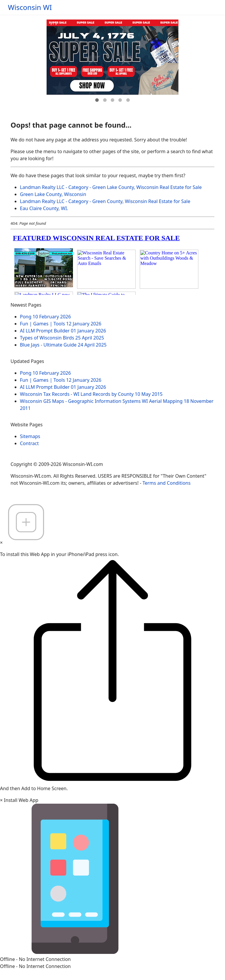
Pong (45, 317)
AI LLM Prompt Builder (63, 331)
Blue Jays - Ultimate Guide (63, 345)
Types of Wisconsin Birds (62, 338)
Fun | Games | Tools (61, 324)
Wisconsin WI (30, 7)
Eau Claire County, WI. (44, 208)
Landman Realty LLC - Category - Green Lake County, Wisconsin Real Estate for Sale (111, 187)
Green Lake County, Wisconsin (53, 194)
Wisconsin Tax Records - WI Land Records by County (91, 394)
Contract (29, 443)
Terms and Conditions (167, 483)
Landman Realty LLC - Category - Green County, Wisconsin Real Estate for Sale (105, 201)
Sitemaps (30, 436)
